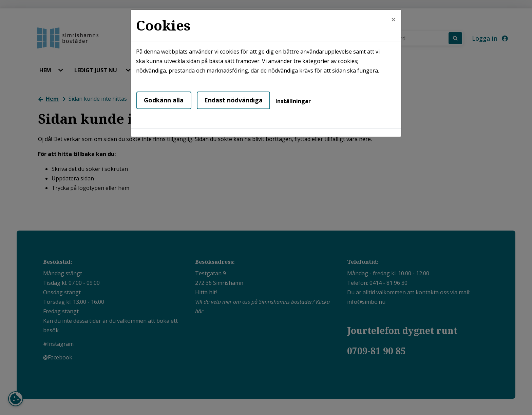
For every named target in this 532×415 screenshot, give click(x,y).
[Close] (394, 19)
